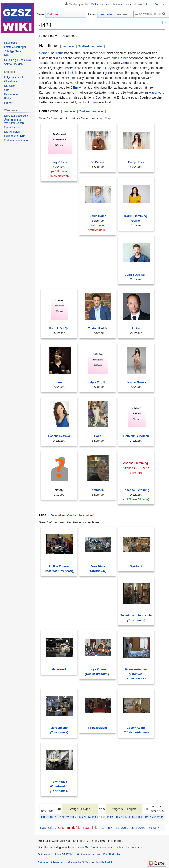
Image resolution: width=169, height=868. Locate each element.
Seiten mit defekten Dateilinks (78, 828)
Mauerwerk (156, 93)
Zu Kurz (154, 828)
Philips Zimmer (59, 566)
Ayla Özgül (98, 382)
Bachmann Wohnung (59, 571)
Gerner (44, 53)
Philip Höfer (98, 216)
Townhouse (98, 571)
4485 (110, 817)
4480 (73, 817)
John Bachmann (136, 275)
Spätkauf (136, 566)
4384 (51, 817)
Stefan (136, 328)
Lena (59, 382)
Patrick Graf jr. (59, 328)
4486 (117, 817)
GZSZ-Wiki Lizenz (96, 847)
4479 (66, 817)
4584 (153, 817)
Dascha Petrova (59, 436)
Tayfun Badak (98, 328)
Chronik (107, 828)
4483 (95, 817)
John (93, 102)
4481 (80, 817)
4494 (146, 817)
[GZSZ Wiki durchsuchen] (150, 14)
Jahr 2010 (138, 828)
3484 (44, 817)
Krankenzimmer (136, 669)
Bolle (97, 436)
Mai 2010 (122, 828)
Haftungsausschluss (89, 855)
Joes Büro (97, 566)
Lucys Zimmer (98, 669)
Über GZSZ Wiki (65, 855)
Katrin (60, 53)
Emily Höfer (136, 162)
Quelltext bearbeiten (90, 46)
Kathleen (98, 490)
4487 (124, 817)
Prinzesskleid (97, 728)
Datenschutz (45, 855)
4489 (139, 817)
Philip (74, 73)
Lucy (108, 68)
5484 (160, 817)
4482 (88, 817)
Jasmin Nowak (136, 382)
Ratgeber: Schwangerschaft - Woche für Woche (66, 862)
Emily (77, 88)
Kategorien (48, 828)
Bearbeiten (69, 46)
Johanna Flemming (136, 490)
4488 (132, 817)
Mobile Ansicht (105, 862)
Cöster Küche (136, 728)
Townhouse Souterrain (136, 615)
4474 (58, 817)
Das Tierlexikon (112, 855)
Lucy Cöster (59, 162)
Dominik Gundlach (136, 436)
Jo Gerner (97, 162)
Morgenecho (59, 728)
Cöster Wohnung (98, 674)
